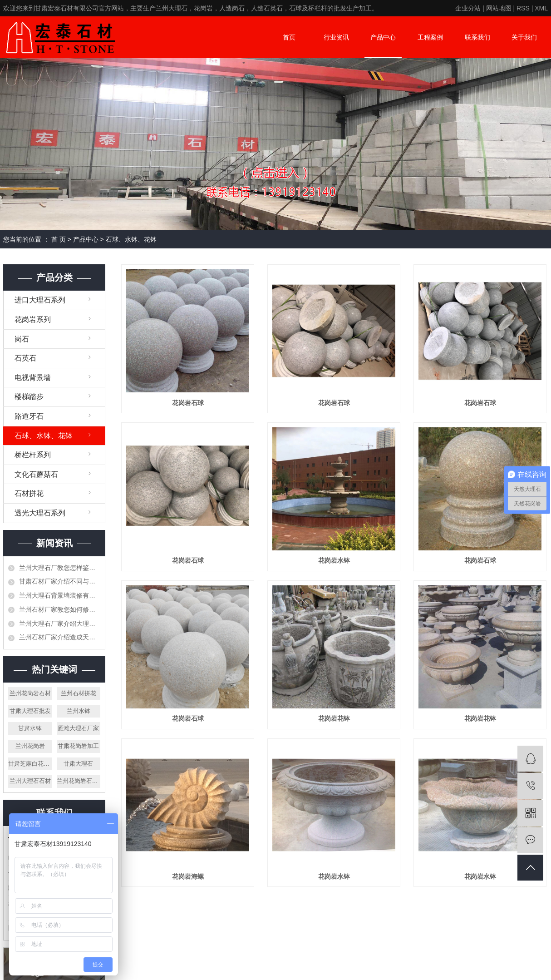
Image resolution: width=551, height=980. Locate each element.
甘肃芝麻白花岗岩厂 (30, 764)
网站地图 (499, 8)
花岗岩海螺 (188, 876)
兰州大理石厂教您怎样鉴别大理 (60, 568)
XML (541, 8)
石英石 (25, 358)
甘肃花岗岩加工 (78, 746)
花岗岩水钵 (334, 560)
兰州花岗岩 (30, 746)
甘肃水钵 (30, 728)
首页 (289, 37)
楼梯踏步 (29, 397)
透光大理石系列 (40, 513)
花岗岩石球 (188, 403)
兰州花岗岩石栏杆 (79, 781)
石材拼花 (29, 493)
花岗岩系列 (33, 319)
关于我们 (524, 37)
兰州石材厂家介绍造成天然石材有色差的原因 (60, 637)
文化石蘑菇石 (36, 474)
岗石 (22, 339)
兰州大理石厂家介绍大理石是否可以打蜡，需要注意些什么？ (60, 624)
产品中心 (383, 37)
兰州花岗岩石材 (30, 693)
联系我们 (477, 37)
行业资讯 (336, 37)
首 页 (59, 239)
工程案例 (430, 37)
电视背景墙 (33, 378)
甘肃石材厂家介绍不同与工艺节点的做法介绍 (60, 581)
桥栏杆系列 (33, 455)
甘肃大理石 (78, 764)
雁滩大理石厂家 (78, 728)
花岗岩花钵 (334, 718)
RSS (523, 8)
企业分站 (468, 8)
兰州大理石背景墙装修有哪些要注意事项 (60, 595)
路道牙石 (29, 416)
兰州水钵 (79, 711)
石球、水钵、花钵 (131, 239)
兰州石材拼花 (79, 693)
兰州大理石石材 (30, 781)
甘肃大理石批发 (30, 711)
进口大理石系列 (40, 300)
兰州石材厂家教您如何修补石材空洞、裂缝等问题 (60, 609)
